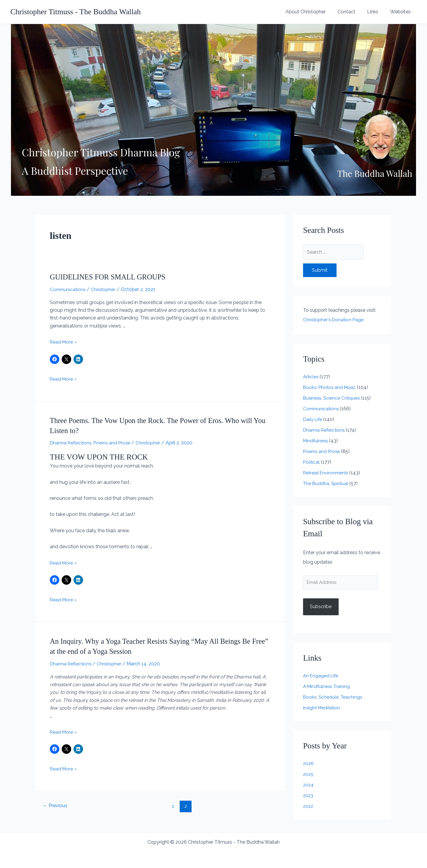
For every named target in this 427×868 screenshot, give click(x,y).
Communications (68, 289)
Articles (311, 377)
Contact (352, 12)
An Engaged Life (321, 677)
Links (376, 12)
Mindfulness (316, 441)
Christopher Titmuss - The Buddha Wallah (76, 12)
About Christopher (314, 12)
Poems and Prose (114, 443)
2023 (309, 796)
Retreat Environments (327, 473)
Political (312, 462)
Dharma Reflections (71, 443)
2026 (309, 764)
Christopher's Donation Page (334, 320)
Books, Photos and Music (331, 387)
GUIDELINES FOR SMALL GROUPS (111, 277)
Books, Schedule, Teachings (333, 698)
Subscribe (321, 607)
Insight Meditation (323, 709)
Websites (402, 12)
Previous (56, 805)
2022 (309, 807)
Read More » (64, 342)
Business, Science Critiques (332, 398)
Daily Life (313, 419)
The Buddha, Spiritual (326, 483)
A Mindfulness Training (328, 687)
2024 (309, 786)
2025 (309, 775)
